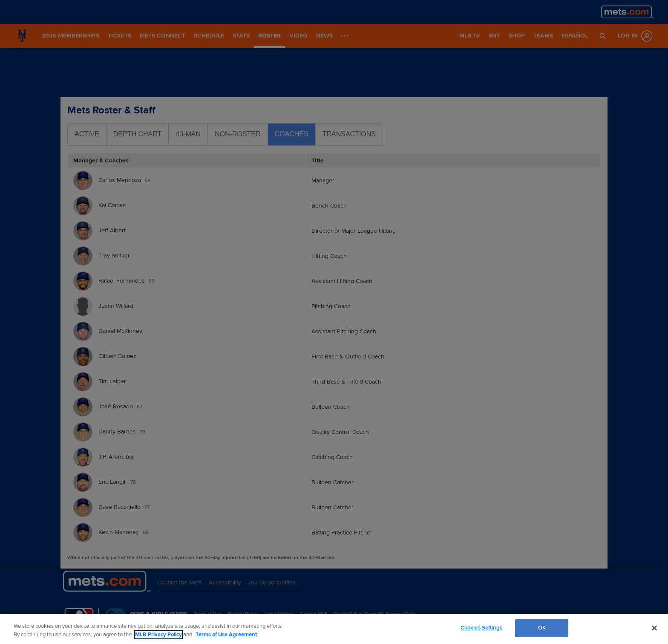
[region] (334, 629)
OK (542, 628)
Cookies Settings (481, 628)
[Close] (654, 628)
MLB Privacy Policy (158, 635)
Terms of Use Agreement (226, 635)
